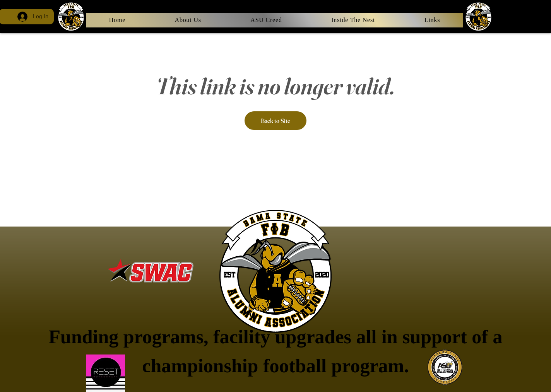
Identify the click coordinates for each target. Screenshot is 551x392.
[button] (432, 20)
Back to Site (275, 121)
